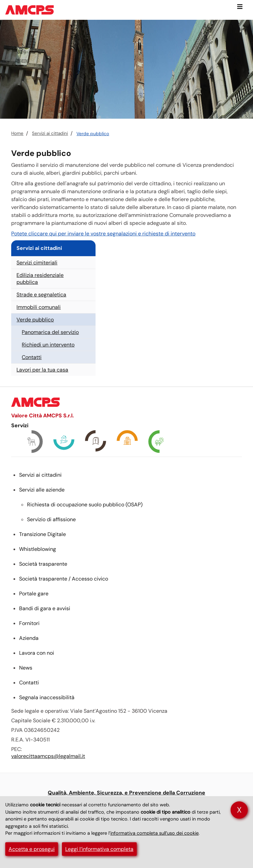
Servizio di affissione (51, 519)
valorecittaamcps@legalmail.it (48, 756)
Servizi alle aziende (42, 490)
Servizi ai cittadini (50, 133)
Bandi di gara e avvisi (45, 608)
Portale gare (34, 594)
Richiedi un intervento (48, 345)
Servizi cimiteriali (37, 263)
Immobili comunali (39, 307)
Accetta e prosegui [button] (32, 849)
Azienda (29, 638)
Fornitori (29, 623)
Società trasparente (43, 564)
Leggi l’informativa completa (99, 849)
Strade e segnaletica (41, 295)
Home (17, 133)
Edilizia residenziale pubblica (40, 279)
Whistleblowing (38, 549)
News (26, 668)
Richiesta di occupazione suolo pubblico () (85, 505)
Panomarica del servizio (50, 332)
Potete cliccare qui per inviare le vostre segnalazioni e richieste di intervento (103, 234)
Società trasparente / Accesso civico (64, 579)
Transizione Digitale (42, 534)
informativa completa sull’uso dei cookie (155, 833)
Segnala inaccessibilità (47, 697)
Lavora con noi (37, 653)
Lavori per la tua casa (42, 370)
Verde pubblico (93, 134)
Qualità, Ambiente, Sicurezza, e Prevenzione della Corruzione (126, 793)
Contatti (32, 357)
